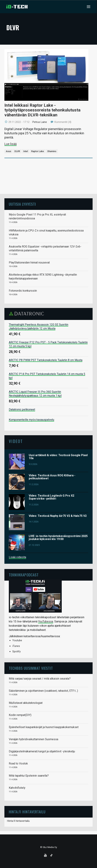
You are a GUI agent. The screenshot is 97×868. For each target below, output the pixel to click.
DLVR (17, 151)
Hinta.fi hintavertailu (18, 821)
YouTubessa (46, 621)
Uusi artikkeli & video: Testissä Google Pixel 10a (58, 457)
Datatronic (27, 314)
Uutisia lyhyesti (22, 204)
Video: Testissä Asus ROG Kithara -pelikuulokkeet (52, 477)
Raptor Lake (38, 151)
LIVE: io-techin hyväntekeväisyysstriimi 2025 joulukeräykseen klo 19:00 (58, 538)
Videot (16, 441)
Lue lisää (10, 144)
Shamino (52, 151)
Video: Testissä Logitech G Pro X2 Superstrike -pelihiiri (51, 497)
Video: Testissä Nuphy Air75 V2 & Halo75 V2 (58, 516)
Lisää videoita (17, 557)
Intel (26, 151)
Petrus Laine (40, 122)
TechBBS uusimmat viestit (31, 668)
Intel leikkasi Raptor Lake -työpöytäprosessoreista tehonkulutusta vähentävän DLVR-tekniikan (42, 110)
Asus (8, 151)
